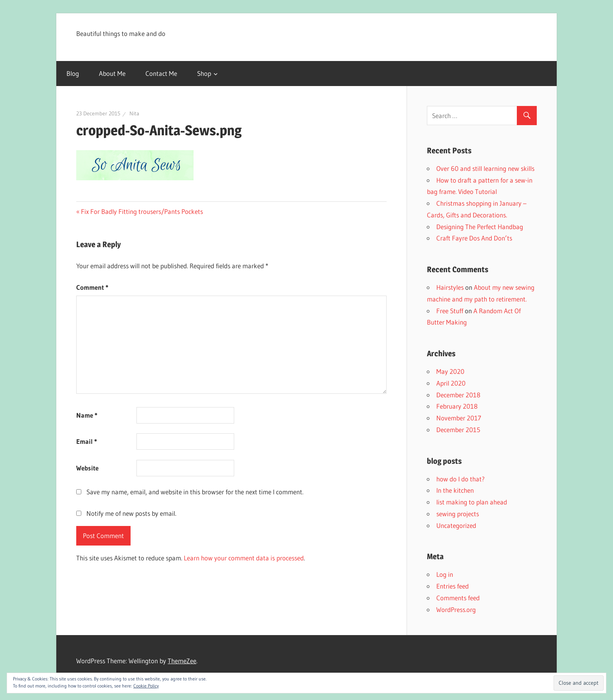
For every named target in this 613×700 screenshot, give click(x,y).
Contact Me (161, 73)
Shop (204, 73)
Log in (445, 574)
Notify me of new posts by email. (131, 513)
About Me (112, 73)
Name (87, 415)
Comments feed (458, 598)
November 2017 (459, 418)
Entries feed (453, 586)
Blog (73, 73)
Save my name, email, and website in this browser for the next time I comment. (195, 492)
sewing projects (458, 514)
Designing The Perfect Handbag (480, 227)
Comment (92, 287)
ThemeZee (182, 661)
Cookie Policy (146, 686)
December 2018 (458, 395)
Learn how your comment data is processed (244, 558)
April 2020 (451, 383)
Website (87, 468)
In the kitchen (455, 490)
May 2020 (450, 371)
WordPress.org (456, 609)
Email (87, 441)
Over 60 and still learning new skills (485, 168)
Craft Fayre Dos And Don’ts (474, 238)
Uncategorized (456, 525)
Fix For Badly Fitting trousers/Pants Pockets (142, 211)
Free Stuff (450, 311)
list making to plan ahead (472, 502)
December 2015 (458, 430)
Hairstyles (450, 287)
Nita (134, 113)
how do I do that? (461, 479)
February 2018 (457, 406)
